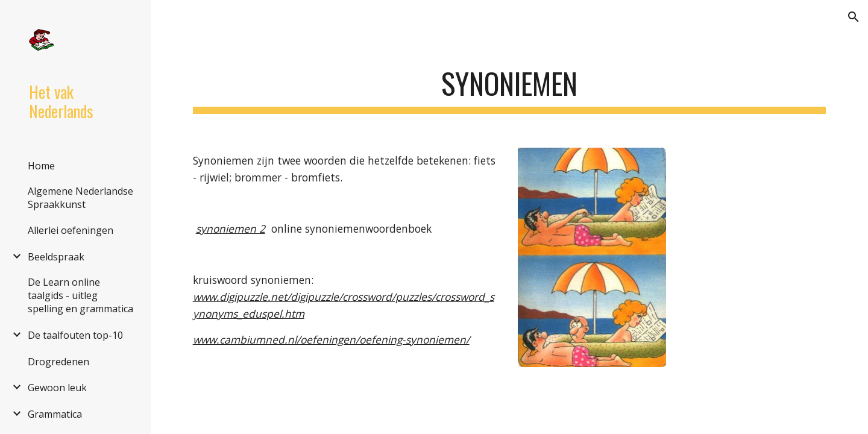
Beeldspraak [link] (56, 257)
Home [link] (41, 166)
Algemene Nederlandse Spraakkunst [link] (80, 198)
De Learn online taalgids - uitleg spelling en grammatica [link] (80, 295)
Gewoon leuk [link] (57, 388)
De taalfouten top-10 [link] (75, 335)
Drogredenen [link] (58, 362)
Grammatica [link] (55, 414)
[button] (854, 17)
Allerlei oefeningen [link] (71, 230)
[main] (510, 85)
